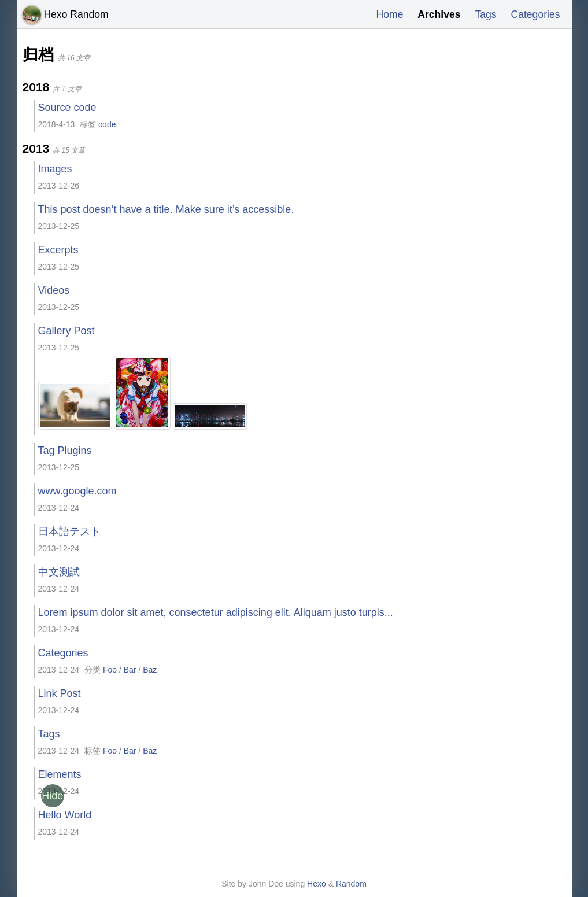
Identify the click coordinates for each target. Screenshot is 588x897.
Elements (60, 774)
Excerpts (58, 250)
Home (386, 14)
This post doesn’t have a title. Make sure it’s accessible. (166, 209)
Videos (54, 290)
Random (351, 884)
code (107, 124)
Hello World (65, 815)
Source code (67, 108)
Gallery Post (66, 331)
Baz (150, 670)
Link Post (60, 693)
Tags (484, 14)
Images (55, 169)
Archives (437, 14)
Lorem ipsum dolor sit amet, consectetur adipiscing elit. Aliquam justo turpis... (216, 612)
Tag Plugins (65, 451)
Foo (110, 670)
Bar (130, 670)
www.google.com (77, 491)
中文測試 (59, 572)
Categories (535, 14)
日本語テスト (69, 531)
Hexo (317, 884)
